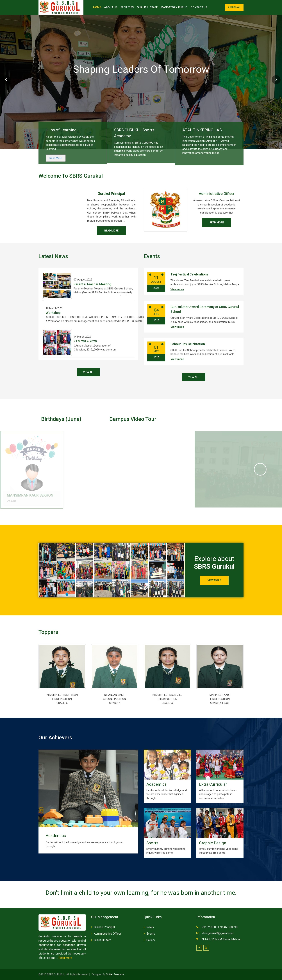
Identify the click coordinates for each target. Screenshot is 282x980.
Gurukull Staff (102, 940)
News (150, 927)
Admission (234, 7)
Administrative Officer (217, 194)
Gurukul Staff (147, 7)
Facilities (127, 7)
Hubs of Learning (61, 130)
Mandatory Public (174, 7)
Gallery (151, 940)
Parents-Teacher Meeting (92, 284)
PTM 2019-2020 (85, 341)
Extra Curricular (213, 784)
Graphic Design (213, 843)
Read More (56, 158)
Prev (6, 80)
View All (88, 372)
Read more (111, 231)
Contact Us (199, 7)
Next (276, 80)
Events (151, 934)
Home (97, 7)
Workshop (53, 313)
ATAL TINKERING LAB (202, 130)
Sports (152, 843)
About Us (111, 7)
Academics (56, 836)
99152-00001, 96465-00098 (220, 927)
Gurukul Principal (111, 194)
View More (214, 580)
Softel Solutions (115, 974)
